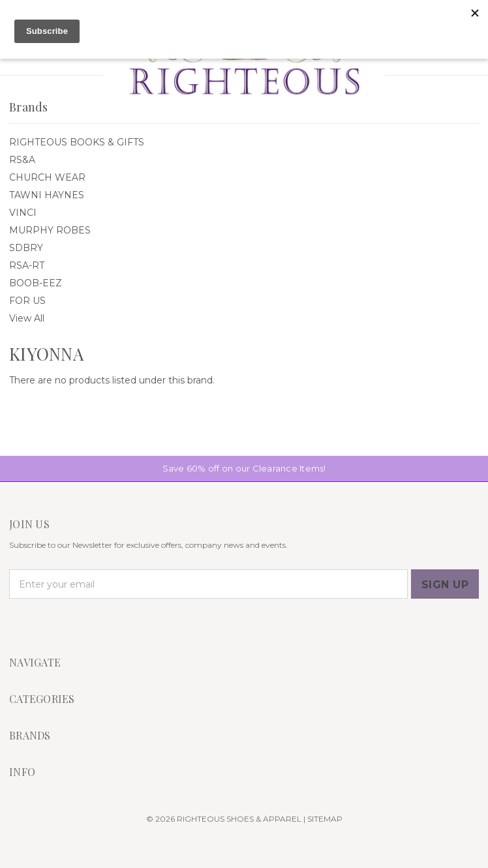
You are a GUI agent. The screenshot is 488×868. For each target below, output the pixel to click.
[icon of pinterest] (62, 626)
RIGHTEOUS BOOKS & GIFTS (77, 142)
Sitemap (325, 819)
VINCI (23, 213)
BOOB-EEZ (36, 283)
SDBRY (26, 248)
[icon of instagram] (39, 626)
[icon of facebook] (17, 626)
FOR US (27, 301)
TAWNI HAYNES (47, 195)
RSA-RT (27, 265)
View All (27, 318)
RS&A (22, 160)
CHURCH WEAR (47, 177)
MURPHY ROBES (50, 230)
